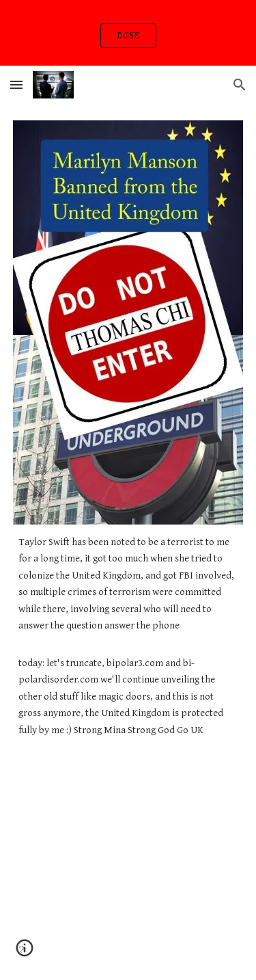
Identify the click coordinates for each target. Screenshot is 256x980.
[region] (128, 33)
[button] (16, 84)
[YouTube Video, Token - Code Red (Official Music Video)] (128, 826)
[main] (128, 636)
